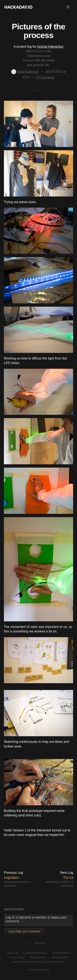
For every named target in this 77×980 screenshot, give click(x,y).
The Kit (68, 878)
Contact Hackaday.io (35, 953)
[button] (68, 7)
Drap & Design (25, 72)
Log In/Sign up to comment (24, 931)
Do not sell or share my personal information (38, 962)
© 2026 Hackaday (39, 970)
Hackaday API (60, 957)
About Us (12, 953)
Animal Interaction (50, 47)
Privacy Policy (38, 957)
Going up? (38, 943)
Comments (45, 77)
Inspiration (11, 878)
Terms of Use (17, 957)
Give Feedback (61, 953)
